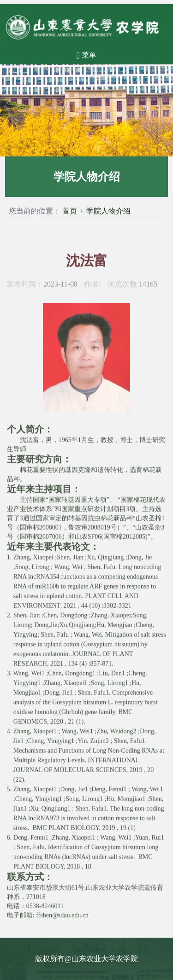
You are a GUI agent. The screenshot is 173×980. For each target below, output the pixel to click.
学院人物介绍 (108, 211)
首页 (70, 211)
